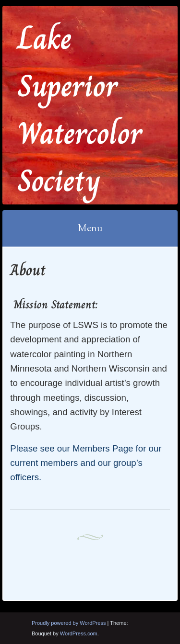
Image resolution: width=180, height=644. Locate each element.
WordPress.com (79, 633)
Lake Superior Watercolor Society (80, 110)
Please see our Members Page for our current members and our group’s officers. (86, 463)
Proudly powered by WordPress (69, 623)
